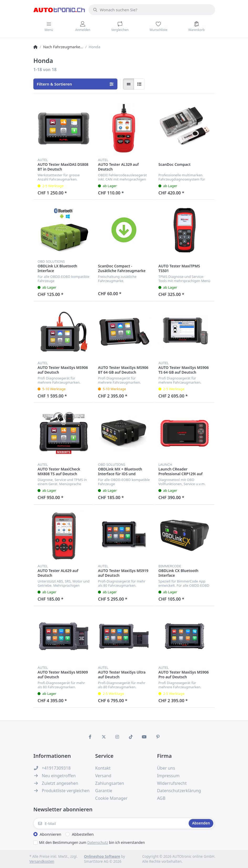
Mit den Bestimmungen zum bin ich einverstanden (92, 843)
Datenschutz (98, 843)
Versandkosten (42, 861)
